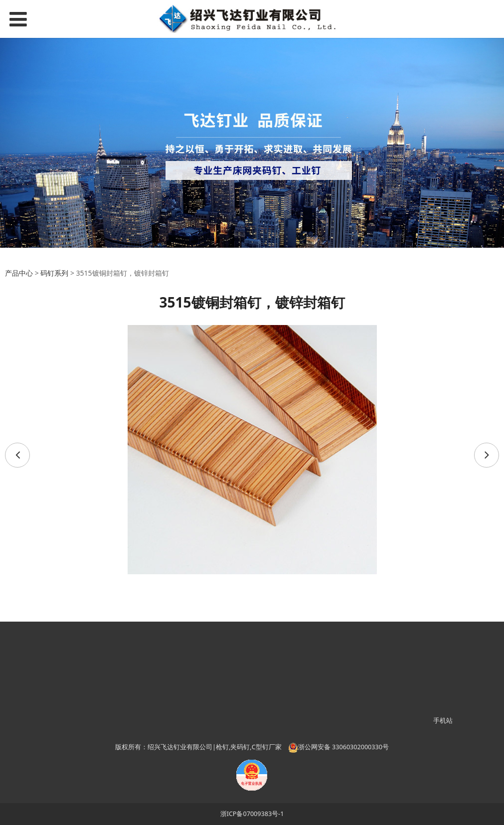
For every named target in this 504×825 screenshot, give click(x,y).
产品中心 (19, 273)
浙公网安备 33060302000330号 (338, 747)
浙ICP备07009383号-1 (252, 814)
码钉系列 (54, 273)
